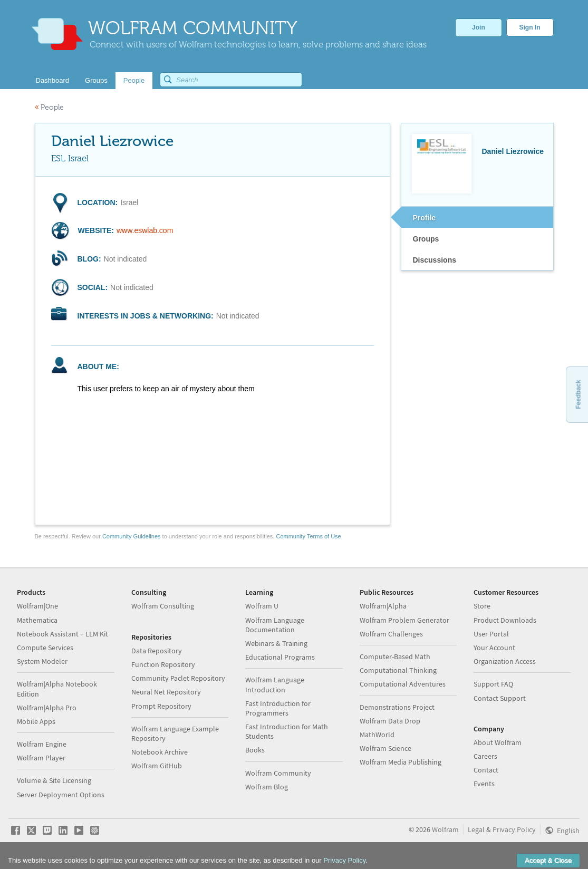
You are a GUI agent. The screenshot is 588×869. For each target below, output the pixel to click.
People (49, 107)
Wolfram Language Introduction (275, 684)
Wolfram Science (385, 748)
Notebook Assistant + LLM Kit (62, 634)
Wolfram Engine (42, 744)
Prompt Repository (161, 706)
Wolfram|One (37, 606)
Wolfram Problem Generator (404, 620)
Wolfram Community (278, 773)
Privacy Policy (514, 829)
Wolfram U (262, 606)
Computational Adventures (403, 684)
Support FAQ (493, 684)
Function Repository (163, 664)
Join (479, 27)
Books (255, 750)
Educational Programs (280, 657)
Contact (486, 770)
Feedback (578, 394)
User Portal (491, 634)
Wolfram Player (41, 758)
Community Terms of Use (308, 536)
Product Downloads (505, 620)
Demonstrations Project (397, 707)
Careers (485, 756)
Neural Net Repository (166, 692)
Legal (476, 829)
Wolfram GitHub (157, 766)
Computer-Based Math (395, 656)
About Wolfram (498, 742)
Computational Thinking (398, 670)
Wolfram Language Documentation (275, 625)
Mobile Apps (36, 721)
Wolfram (445, 829)
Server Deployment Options (61, 795)
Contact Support (500, 698)
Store (482, 606)
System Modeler (42, 661)
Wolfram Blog (267, 787)
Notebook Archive (160, 752)
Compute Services (45, 648)
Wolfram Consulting (163, 606)
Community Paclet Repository (178, 678)
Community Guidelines (132, 536)
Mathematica (37, 620)
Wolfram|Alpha (383, 606)
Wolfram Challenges (391, 634)
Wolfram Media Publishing (401, 762)
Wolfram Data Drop (390, 721)
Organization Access (505, 661)
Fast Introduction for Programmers (278, 708)
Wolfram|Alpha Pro (47, 708)
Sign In (530, 27)
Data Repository (157, 651)
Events (484, 784)
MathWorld (377, 735)
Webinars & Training (276, 643)
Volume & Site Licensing (54, 780)
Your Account (494, 648)
